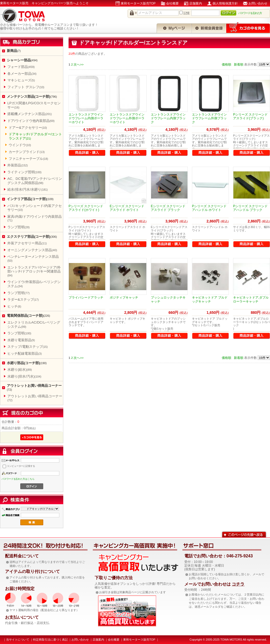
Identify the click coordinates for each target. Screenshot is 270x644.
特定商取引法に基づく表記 (50, 640)
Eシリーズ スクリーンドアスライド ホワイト (127, 208)
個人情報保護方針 (225, 3)
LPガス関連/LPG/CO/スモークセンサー (34, 105)
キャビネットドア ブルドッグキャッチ (210, 299)
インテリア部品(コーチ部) (30, 199)
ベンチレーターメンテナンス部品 (33, 258)
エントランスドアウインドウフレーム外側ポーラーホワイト (127, 118)
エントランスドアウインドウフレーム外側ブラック (209, 118)
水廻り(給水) (20, 370)
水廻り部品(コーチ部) (27, 363)
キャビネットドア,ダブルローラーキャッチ (251, 299)
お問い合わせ (258, 3)
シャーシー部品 (22, 60)
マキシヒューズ (21, 80)
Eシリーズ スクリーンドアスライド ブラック (168, 208)
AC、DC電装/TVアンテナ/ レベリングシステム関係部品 (35, 181)
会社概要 (172, 3)
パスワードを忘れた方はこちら (18, 479)
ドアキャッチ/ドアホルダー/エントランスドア (35, 136)
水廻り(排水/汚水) (24, 376)
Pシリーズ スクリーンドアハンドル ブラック (250, 208)
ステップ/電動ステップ (28, 347)
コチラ (238, 584)
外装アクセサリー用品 (27, 243)
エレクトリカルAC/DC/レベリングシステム (34, 325)
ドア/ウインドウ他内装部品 (31, 121)
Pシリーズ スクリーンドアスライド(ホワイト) (86, 208)
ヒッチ (14, 306)
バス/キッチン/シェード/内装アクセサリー (35, 208)
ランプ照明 (18, 227)
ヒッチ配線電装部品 (25, 353)
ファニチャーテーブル (28, 159)
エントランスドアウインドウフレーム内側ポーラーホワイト (86, 118)
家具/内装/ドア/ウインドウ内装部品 (35, 218)
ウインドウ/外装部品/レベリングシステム (34, 284)
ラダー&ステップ (23, 299)
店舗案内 (196, 3)
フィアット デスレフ (26, 87)
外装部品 (18, 165)
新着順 (239, 64)
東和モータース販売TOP (138, 3)
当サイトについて (18, 640)
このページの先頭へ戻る (244, 534)
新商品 (14, 51)
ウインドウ (20, 145)
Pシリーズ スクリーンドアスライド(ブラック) (250, 116)
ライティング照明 (24, 172)
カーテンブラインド (27, 152)
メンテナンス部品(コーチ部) (32, 96)
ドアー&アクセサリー (28, 128)
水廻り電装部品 (21, 340)
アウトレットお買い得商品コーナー (34, 387)
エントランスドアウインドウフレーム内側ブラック (168, 118)
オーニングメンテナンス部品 (32, 250)
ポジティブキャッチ (124, 298)
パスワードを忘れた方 (250, 13)
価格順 (226, 64)
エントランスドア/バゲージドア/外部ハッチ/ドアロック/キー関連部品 (34, 271)
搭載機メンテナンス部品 (30, 114)
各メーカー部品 (22, 74)
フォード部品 (21, 67)
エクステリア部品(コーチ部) (32, 237)
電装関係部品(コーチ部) (28, 316)
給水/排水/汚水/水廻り (28, 189)
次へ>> (79, 64)
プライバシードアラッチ (86, 298)
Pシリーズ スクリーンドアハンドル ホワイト (209, 208)
